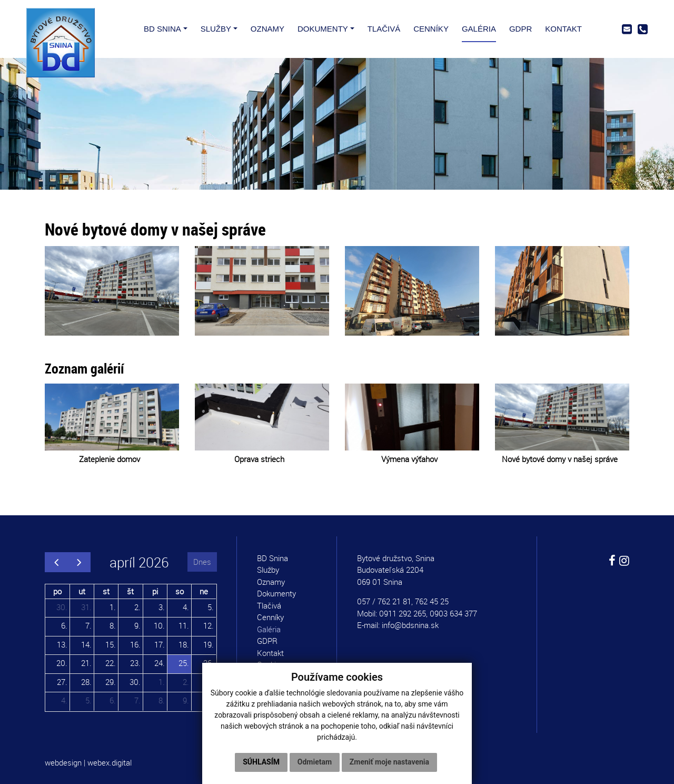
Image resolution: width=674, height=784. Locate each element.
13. (62, 644)
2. (137, 607)
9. (137, 625)
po (57, 591)
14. (86, 644)
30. (62, 607)
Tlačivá (269, 605)
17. (160, 644)
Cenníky (270, 617)
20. (62, 663)
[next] (79, 562)
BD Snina (272, 558)
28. (86, 682)
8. (113, 625)
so (180, 591)
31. (86, 607)
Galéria (269, 629)
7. (88, 625)
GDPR (267, 641)
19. (209, 644)
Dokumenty (276, 593)
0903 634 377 (453, 613)
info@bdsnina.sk (410, 625)
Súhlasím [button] (261, 762)
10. (159, 625)
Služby (268, 570)
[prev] (56, 562)
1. (113, 607)
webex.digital (110, 762)
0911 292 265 (403, 613)
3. (162, 607)
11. (184, 625)
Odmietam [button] (315, 762)
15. (111, 644)
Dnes (202, 562)
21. (86, 663)
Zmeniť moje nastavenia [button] (389, 762)
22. (111, 663)
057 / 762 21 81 (384, 601)
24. (160, 663)
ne (204, 591)
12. (209, 625)
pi (155, 591)
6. (64, 625)
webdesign (63, 762)
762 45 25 (432, 601)
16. (135, 644)
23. (135, 663)
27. (62, 682)
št (130, 591)
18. (184, 644)
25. (184, 663)
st (106, 591)
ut (82, 591)
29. (111, 682)
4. (186, 607)
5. (211, 607)
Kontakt (270, 653)
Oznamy (271, 582)
